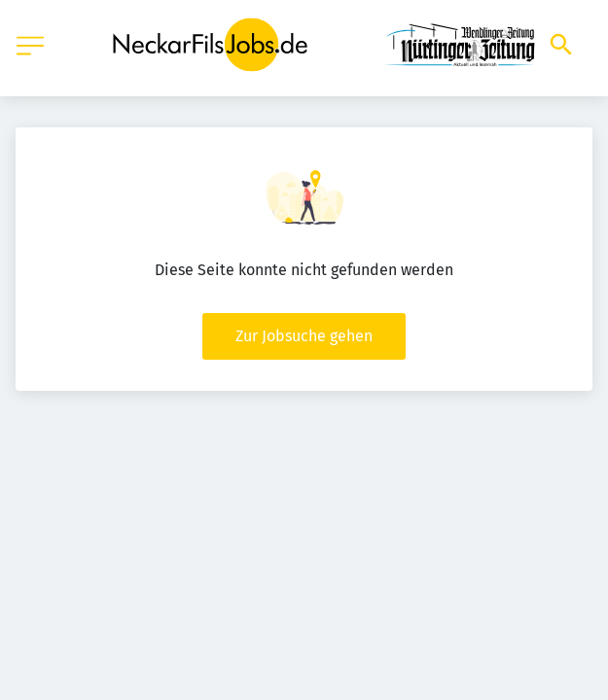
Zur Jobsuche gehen (304, 336)
